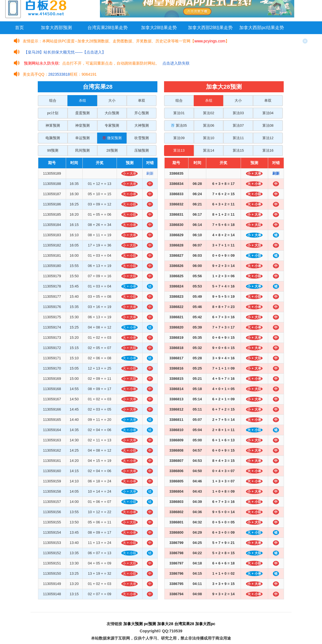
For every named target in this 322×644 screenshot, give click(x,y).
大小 (112, 100)
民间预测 (82, 150)
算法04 (268, 113)
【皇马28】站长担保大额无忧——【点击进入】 (65, 52)
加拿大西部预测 (56, 28)
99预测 (53, 150)
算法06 (208, 125)
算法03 (238, 113)
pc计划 (53, 113)
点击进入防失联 (176, 63)
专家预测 (112, 125)
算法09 (179, 138)
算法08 (268, 125)
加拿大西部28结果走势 (210, 28)
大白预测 (112, 113)
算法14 (208, 150)
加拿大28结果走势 (159, 28)
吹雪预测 (142, 138)
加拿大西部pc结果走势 (262, 28)
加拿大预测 (133, 624)
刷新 (150, 173)
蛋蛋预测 (82, 113)
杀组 (82, 100)
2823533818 (59, 74)
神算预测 (53, 125)
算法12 (268, 138)
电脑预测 (53, 138)
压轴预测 (142, 150)
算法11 (238, 138)
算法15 (238, 150)
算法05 (179, 125)
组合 (53, 100)
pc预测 (150, 624)
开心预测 (142, 113)
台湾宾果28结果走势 (108, 28)
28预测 (112, 150)
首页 (19, 28)
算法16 (268, 150)
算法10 (208, 138)
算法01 (179, 113)
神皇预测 (82, 125)
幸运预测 (82, 138)
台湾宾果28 (184, 624)
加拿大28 (165, 624)
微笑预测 (112, 138)
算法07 (238, 125)
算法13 (179, 150)
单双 (142, 100)
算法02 (208, 113)
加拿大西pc (205, 624)
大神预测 (142, 125)
